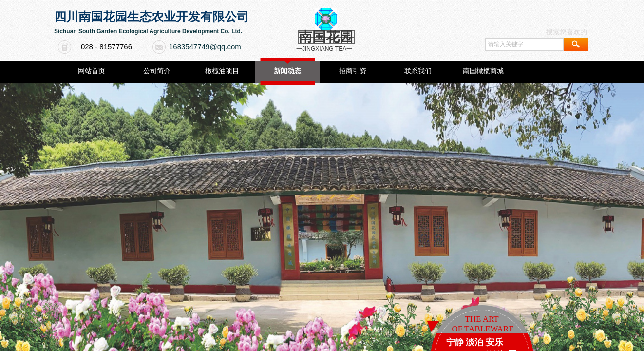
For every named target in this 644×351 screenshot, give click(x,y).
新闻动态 (287, 71)
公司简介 (157, 71)
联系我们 (418, 71)
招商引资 (353, 71)
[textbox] (524, 44)
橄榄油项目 (222, 71)
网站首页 (92, 71)
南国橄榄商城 (483, 71)
